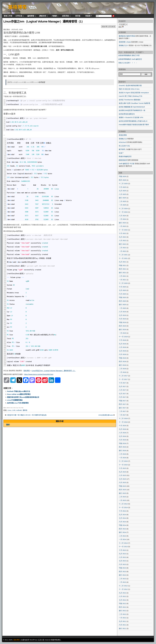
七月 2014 (122, 518)
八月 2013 (122, 557)
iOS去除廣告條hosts (106, 415)
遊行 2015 (122, 493)
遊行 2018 (122, 365)
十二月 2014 (123, 504)
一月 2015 (122, 500)
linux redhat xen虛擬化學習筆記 (19, 394)
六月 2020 (122, 294)
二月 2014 (122, 536)
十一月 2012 (123, 589)
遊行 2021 (122, 273)
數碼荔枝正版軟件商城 (127, 36)
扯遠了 (121, 153)
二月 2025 (122, 201)
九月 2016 (122, 429)
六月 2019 (122, 319)
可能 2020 (122, 297)
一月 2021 (122, 280)
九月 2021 (122, 262)
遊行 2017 (122, 408)
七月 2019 (122, 315)
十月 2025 (122, 187)
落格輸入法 (123, 139)
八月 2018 (122, 347)
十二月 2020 (123, 283)
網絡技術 (43, 16)
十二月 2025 (123, 184)
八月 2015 (122, 475)
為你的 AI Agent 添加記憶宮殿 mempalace (134, 93)
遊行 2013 (122, 575)
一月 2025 (122, 205)
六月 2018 (122, 354)
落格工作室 (8, 16)
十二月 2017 (123, 376)
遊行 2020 (122, 305)
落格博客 (17, 7)
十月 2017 (122, 383)
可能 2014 (122, 525)
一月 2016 (122, 458)
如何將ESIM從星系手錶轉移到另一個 (132, 110)
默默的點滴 (123, 160)
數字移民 (122, 149)
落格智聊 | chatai (125, 42)
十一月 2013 (123, 547)
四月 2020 (122, 301)
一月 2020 (122, 308)
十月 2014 (122, 511)
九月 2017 (122, 386)
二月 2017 (122, 411)
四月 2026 (122, 180)
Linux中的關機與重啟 (15, 400)
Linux (9, 410)
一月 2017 (122, 415)
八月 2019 (122, 312)
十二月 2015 (123, 461)
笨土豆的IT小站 (124, 146)
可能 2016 (122, 443)
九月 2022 (122, 237)
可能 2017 (122, 401)
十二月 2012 (123, 586)
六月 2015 (122, 482)
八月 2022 (122, 240)
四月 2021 (122, 269)
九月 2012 (122, 593)
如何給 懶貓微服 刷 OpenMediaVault (132, 107)
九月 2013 (122, 554)
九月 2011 (122, 621)
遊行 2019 (122, 329)
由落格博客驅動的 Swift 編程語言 (130, 59)
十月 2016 (122, 426)
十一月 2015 (123, 465)
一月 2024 (122, 219)
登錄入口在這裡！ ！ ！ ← (128, 63)
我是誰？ (89, 16)
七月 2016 (122, 436)
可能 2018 (122, 358)
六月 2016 (122, 440)
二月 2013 (122, 579)
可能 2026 (122, 176)
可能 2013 (122, 568)
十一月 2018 (123, 337)
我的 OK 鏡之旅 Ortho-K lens (129, 89)
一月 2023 (122, 226)
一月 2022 (122, 251)
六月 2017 (122, 397)
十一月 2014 (123, 507)
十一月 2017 (123, 379)
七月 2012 (122, 600)
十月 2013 (122, 550)
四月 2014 (122, 529)
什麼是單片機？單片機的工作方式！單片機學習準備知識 (26, 415)
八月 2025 (122, 194)
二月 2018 (122, 369)
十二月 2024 (123, 208)
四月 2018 (122, 361)
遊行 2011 (122, 628)
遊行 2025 (122, 198)
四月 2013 (122, 571)
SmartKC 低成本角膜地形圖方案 (130, 85)
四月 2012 (122, 607)
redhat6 (19, 410)
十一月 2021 (123, 258)
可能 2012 (122, 603)
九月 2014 (122, 515)
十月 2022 (122, 233)
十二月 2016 (123, 418)
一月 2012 (122, 618)
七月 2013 (122, 561)
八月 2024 (122, 216)
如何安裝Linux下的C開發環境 (18, 403)
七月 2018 (122, 351)
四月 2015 (122, 490)
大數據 (54, 16)
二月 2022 (122, 248)
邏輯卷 (25, 410)
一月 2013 (122, 582)
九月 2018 (122, 344)
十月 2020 (122, 287)
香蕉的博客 (123, 135)
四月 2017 (122, 404)
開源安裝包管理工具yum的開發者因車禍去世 (23, 397)
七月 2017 (122, 394)
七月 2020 (122, 290)
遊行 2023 (122, 223)
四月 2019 (122, 326)
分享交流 (19, 16)
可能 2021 (122, 265)
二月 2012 (122, 614)
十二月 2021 (123, 255)
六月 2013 (122, 564)
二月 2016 (122, 454)
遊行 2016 (122, 450)
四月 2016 (122, 447)
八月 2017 (122, 390)
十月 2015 (122, 468)
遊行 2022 (122, 244)
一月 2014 (122, 539)
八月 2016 (122, 433)
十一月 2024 (123, 212)
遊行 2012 (122, 611)
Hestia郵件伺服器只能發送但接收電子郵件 (134, 125)
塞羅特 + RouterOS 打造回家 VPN (131, 117)
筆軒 (8, 425)
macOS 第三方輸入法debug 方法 (131, 96)
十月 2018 (122, 340)
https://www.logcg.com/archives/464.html (39, 374)
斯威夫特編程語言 (125, 156)
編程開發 (31, 16)
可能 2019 (122, 322)
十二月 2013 (123, 543)
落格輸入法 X (124, 45)
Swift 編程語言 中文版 (127, 164)
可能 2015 (122, 486)
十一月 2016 (123, 422)
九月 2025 (122, 191)
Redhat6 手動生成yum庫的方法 (19, 391)
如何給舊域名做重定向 (127, 114)
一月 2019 (122, 333)
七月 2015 (122, 479)
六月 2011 (122, 625)
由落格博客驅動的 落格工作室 (129, 55)
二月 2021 (122, 276)
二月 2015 (122, 497)
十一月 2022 (123, 230)
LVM (14, 410)
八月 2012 (122, 596)
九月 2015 (122, 472)
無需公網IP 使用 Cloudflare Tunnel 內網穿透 (134, 103)
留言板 (78, 16)
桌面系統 (65, 16)
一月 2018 (122, 372)
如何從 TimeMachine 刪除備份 (130, 100)
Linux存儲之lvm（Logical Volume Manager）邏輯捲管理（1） (44, 21)
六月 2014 (122, 522)
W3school (122, 142)
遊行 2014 (122, 532)
